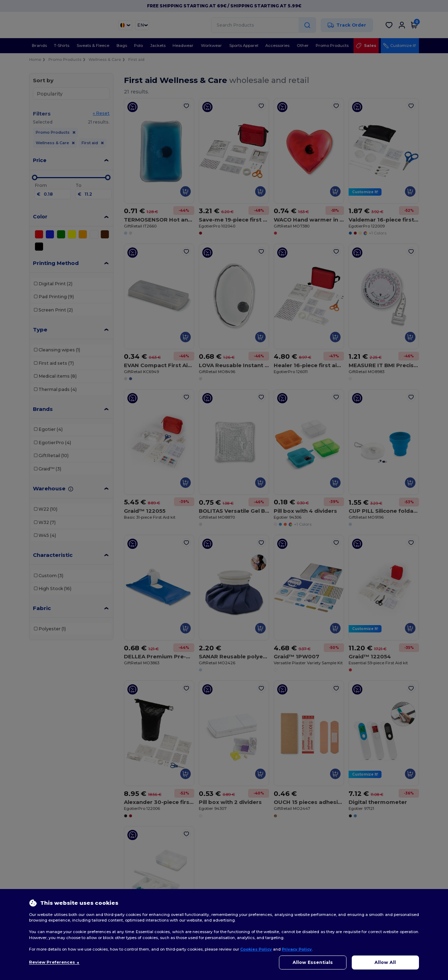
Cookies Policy (256, 949)
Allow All (385, 962)
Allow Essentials (313, 962)
